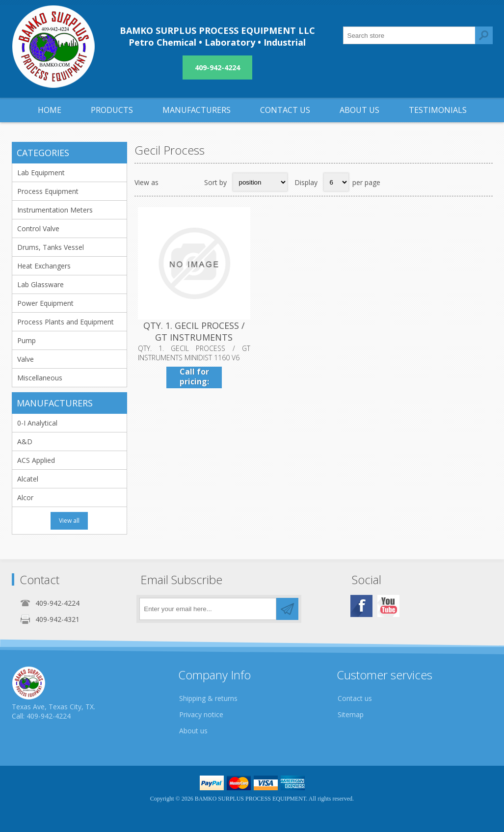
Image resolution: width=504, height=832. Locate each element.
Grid (171, 182)
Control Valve (38, 228)
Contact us (355, 698)
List (190, 182)
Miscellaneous (40, 378)
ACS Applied (36, 460)
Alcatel (28, 479)
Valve (26, 359)
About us (193, 731)
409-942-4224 (217, 67)
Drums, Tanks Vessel (51, 247)
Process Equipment (48, 191)
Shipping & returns (208, 698)
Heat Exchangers (44, 266)
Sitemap (351, 714)
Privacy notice (201, 714)
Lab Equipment (41, 173)
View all (69, 521)
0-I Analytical (37, 423)
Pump (27, 340)
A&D (25, 442)
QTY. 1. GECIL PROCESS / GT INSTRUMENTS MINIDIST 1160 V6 (194, 337)
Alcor (25, 497)
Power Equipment (45, 303)
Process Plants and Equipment (66, 322)
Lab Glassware (40, 284)
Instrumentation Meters (55, 210)
